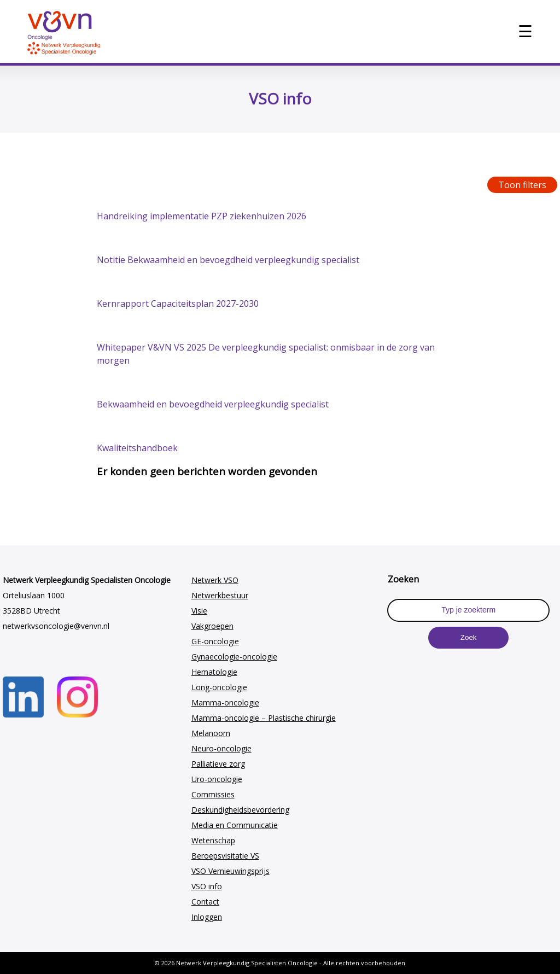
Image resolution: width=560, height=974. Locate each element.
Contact (205, 902)
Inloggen (207, 917)
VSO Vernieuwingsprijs (231, 871)
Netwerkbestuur (220, 595)
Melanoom (211, 733)
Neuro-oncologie (221, 748)
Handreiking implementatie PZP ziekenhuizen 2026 (202, 216)
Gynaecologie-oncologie (234, 657)
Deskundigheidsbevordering (240, 810)
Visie (199, 611)
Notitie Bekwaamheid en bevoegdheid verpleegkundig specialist (228, 260)
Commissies (213, 794)
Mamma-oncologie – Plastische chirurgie (264, 718)
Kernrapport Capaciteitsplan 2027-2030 (178, 304)
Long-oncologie (219, 687)
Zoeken (403, 579)
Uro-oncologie (217, 779)
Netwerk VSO (215, 580)
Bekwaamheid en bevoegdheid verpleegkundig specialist (213, 404)
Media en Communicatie (235, 825)
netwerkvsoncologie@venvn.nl (56, 626)
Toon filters (522, 185)
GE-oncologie (215, 641)
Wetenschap (213, 840)
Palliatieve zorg (218, 764)
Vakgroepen (212, 626)
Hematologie (214, 672)
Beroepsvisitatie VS (225, 856)
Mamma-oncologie (225, 702)
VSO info (207, 886)
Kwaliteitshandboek (137, 448)
